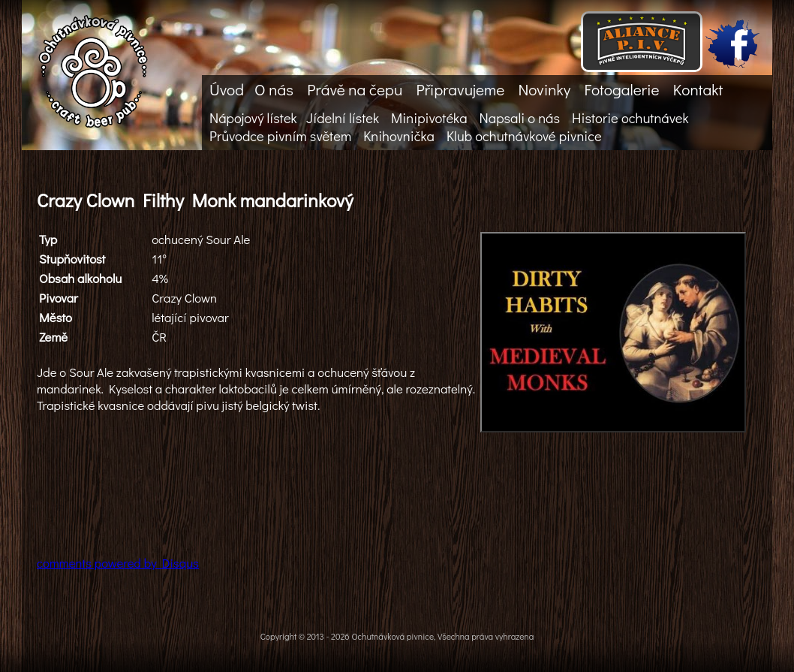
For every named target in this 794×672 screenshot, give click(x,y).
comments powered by (118, 562)
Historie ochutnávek (630, 118)
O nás (274, 89)
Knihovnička (399, 136)
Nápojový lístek (253, 118)
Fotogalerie (621, 89)
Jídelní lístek (343, 118)
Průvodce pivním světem (280, 136)
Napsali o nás (520, 118)
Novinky (544, 89)
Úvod (227, 89)
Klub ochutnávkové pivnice (524, 136)
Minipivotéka (429, 118)
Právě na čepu (355, 89)
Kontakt (698, 89)
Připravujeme (460, 89)
